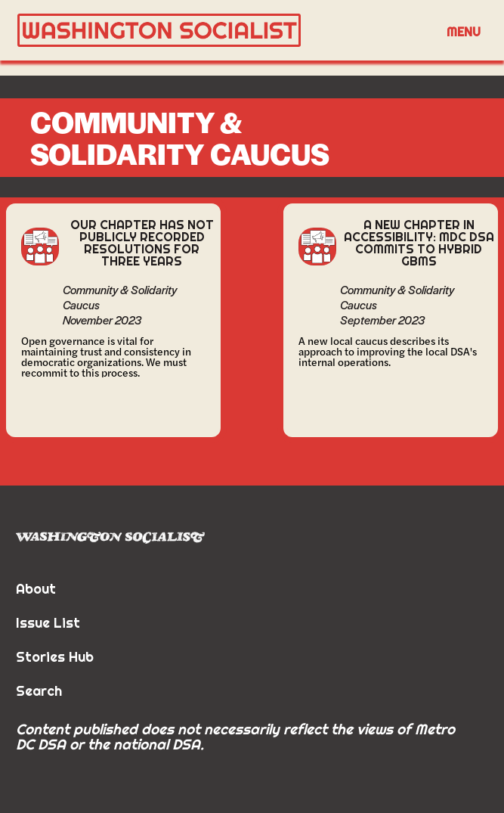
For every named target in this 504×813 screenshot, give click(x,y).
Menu (464, 32)
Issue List (48, 623)
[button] (464, 31)
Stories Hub (55, 657)
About (36, 589)
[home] (221, 31)
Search (39, 691)
